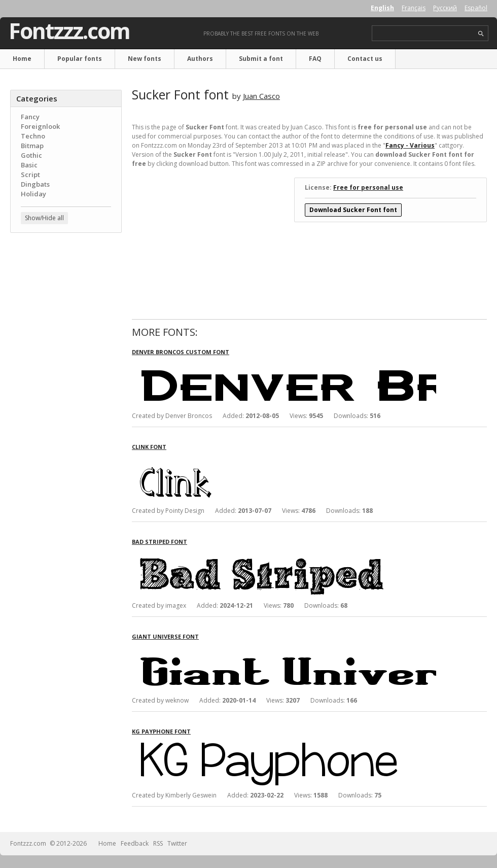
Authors (200, 59)
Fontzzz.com (69, 31)
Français (414, 8)
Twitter (177, 843)
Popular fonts (80, 59)
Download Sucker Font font (353, 210)
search (481, 34)
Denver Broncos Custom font (181, 352)
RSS (158, 843)
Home (22, 59)
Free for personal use (368, 187)
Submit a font (261, 59)
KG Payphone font (161, 731)
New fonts (145, 59)
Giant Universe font (165, 636)
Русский (445, 8)
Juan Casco (261, 96)
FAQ (315, 59)
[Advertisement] (66, 302)
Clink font (149, 447)
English (382, 8)
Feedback (135, 843)
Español (476, 8)
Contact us (365, 59)
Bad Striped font (159, 542)
